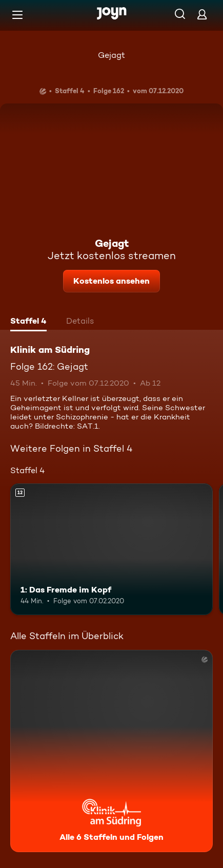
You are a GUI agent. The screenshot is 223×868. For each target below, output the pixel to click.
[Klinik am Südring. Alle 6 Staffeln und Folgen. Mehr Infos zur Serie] (111, 751)
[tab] (28, 322)
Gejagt (111, 55)
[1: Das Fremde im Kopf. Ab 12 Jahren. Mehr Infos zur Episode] (111, 549)
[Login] (202, 14)
